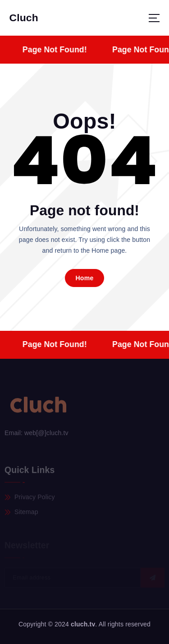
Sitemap (26, 513)
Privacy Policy (35, 498)
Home (84, 278)
